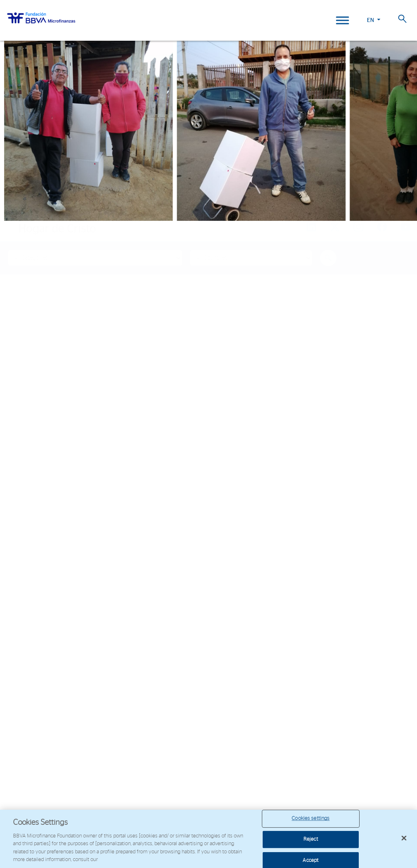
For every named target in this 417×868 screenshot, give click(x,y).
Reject (311, 839)
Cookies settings (311, 819)
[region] (208, 839)
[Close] (404, 838)
